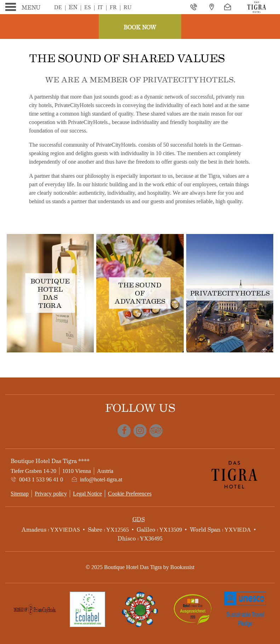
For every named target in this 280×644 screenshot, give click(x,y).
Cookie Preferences (130, 494)
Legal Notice (87, 494)
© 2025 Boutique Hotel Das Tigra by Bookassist (140, 567)
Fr (113, 7)
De (58, 7)
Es (88, 7)
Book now (140, 27)
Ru (128, 7)
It (100, 7)
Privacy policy (51, 494)
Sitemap (20, 494)
